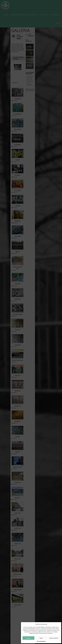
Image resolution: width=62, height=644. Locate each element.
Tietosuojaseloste (41, 641)
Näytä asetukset (54, 638)
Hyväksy (28, 638)
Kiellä (41, 638)
